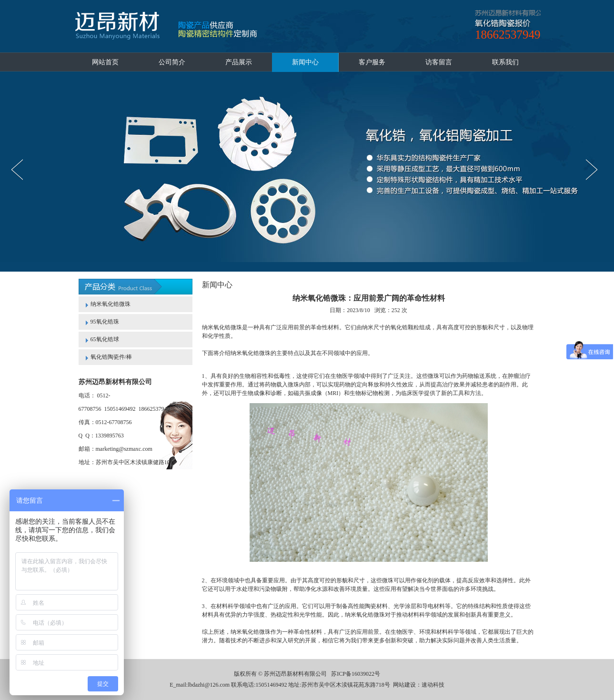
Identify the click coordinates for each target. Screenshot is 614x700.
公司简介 (172, 62)
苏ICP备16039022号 (356, 674)
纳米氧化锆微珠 (111, 304)
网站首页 (105, 62)
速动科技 (433, 685)
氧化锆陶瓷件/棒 (111, 357)
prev (20, 170)
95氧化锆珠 (105, 322)
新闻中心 (305, 62)
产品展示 (239, 62)
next (594, 170)
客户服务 (372, 62)
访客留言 (439, 62)
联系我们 (505, 62)
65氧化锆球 (105, 339)
